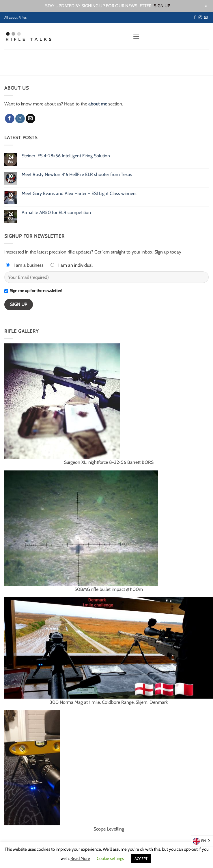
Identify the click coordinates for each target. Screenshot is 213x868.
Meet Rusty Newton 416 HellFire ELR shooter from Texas (77, 174)
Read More (80, 858)
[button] (136, 36)
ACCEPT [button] (141, 858)
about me (98, 104)
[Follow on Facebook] (195, 18)
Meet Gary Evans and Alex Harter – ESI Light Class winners (79, 193)
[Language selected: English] (202, 841)
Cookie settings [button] (110, 858)
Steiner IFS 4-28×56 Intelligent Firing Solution (66, 156)
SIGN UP (162, 6)
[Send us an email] (206, 18)
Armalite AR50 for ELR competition (56, 212)
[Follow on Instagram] (200, 18)
